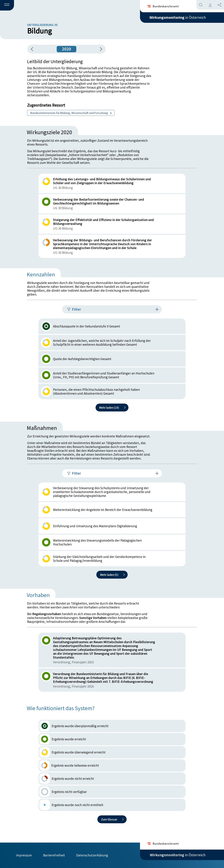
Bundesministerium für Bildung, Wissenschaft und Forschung (71, 113)
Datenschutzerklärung (92, 855)
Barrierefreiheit (54, 855)
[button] (7, 5)
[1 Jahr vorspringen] (100, 49)
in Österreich (178, 17)
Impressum (24, 855)
